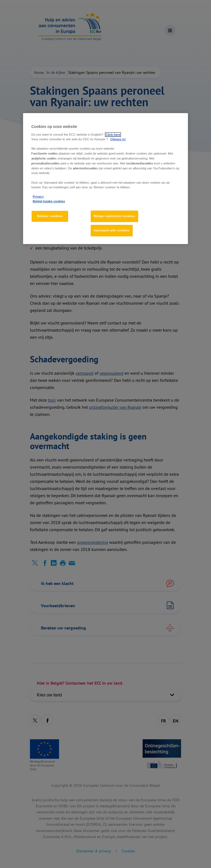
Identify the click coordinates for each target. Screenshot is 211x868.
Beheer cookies (50, 216)
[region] (105, 178)
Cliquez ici (118, 139)
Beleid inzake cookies (49, 201)
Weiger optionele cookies (114, 216)
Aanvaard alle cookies (112, 230)
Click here (113, 135)
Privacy (38, 197)
